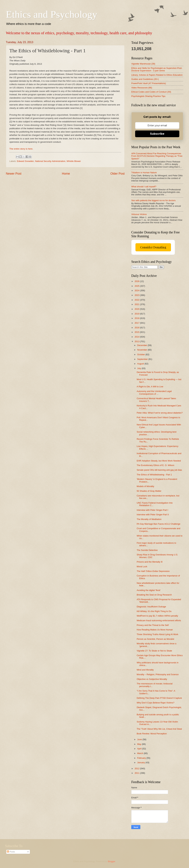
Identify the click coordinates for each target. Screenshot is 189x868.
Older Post (117, 174)
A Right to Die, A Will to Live (150, 387)
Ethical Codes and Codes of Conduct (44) (151, 92)
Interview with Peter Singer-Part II (153, 515)
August (141, 364)
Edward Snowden (25, 161)
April (140, 749)
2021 (137, 304)
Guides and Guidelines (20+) (145, 79)
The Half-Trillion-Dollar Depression (153, 571)
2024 (137, 290)
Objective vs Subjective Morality (152, 679)
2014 (137, 337)
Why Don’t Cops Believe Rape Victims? (155, 703)
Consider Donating (153, 247)
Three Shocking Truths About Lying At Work (157, 634)
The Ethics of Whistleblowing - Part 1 (154, 475)
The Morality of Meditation (149, 519)
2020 (137, 309)
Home (66, 174)
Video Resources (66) (142, 88)
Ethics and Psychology (52, 14)
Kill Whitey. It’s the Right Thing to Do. (154, 611)
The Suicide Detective (147, 550)
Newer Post (14, 174)
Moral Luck (142, 566)
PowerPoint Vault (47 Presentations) (149, 83)
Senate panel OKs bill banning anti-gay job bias (159, 470)
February (142, 758)
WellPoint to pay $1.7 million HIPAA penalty (157, 616)
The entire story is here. (21, 149)
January (141, 762)
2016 (137, 328)
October (141, 354)
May (139, 744)
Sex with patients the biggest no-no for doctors (153, 200)
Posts (11, 852)
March (140, 753)
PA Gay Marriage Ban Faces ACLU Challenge (158, 524)
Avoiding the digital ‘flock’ (149, 590)
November (142, 350)
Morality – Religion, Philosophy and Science (158, 674)
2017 (137, 323)
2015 (137, 332)
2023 (137, 295)
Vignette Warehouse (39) (143, 64)
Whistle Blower (74, 161)
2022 (137, 300)
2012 (137, 769)
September (143, 359)
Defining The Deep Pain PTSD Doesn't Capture (159, 698)
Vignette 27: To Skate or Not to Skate (154, 651)
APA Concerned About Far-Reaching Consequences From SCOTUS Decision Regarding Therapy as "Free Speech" (157, 156)
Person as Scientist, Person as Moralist (155, 639)
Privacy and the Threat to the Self (153, 625)
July (139, 368)
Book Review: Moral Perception (152, 734)
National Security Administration (50, 161)
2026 (137, 281)
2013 (137, 341)
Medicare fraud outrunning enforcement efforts (159, 620)
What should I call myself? (144, 187)
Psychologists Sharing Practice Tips (148, 96)
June (140, 739)
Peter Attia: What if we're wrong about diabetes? (160, 413)
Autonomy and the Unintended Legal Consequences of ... (154, 392)
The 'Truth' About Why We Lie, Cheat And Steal (159, 729)
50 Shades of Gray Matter (149, 491)
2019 (137, 314)
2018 (137, 318)
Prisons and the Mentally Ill (150, 562)
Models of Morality (145, 486)
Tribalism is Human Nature (144, 173)
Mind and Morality (145, 670)
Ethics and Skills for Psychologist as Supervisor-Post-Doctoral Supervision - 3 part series (157, 69)
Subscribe (157, 134)
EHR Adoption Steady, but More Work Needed (159, 461)
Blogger (112, 861)
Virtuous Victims (139, 214)
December (142, 345)
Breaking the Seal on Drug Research (154, 595)
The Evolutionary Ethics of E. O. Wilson (155, 465)
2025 (137, 286)
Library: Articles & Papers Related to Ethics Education (157, 75)
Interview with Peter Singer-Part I (152, 510)
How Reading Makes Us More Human (155, 630)
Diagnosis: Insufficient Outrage (151, 607)
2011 (137, 773)
